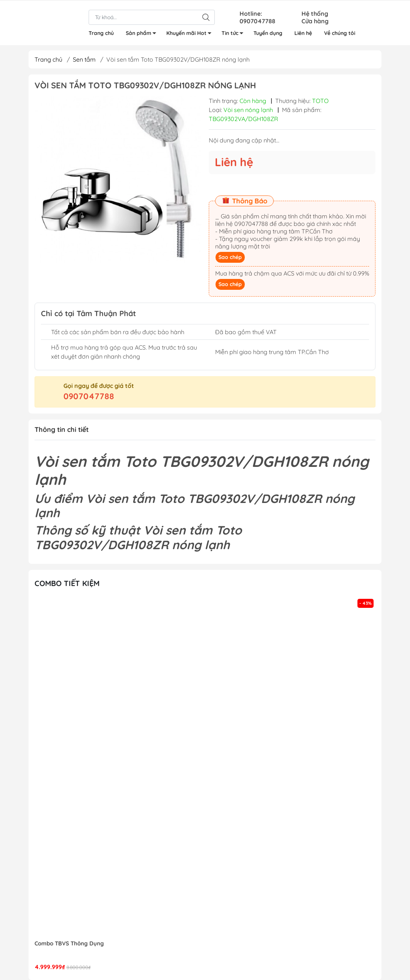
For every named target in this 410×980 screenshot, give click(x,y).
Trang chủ (101, 32)
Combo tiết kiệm (67, 583)
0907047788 (89, 396)
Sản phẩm (143, 34)
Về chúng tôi (340, 32)
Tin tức (234, 34)
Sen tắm (84, 59)
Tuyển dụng (268, 32)
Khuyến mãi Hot (191, 34)
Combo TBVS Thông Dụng (69, 944)
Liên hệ (303, 32)
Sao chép (230, 257)
